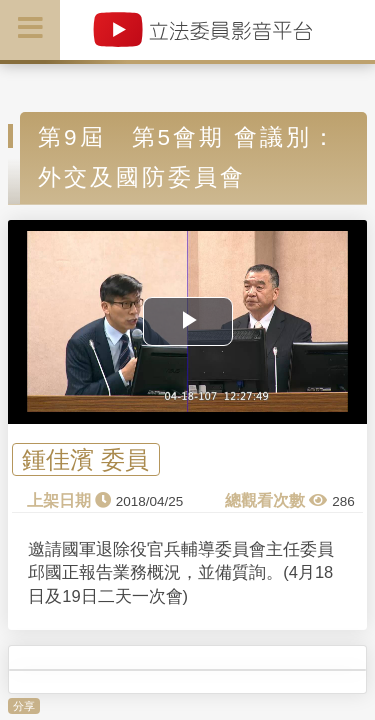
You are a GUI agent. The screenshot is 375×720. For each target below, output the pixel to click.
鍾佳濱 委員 (85, 459)
